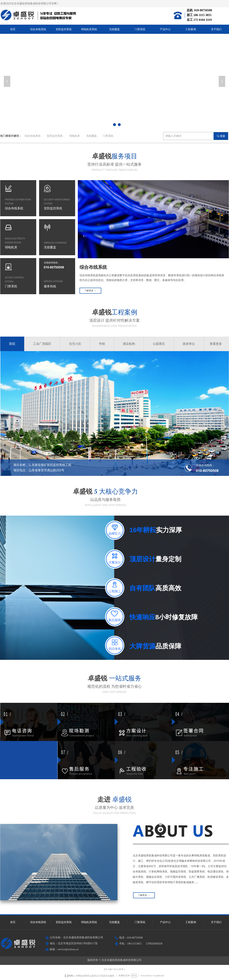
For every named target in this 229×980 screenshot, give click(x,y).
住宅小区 (75, 344)
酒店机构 (129, 344)
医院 (12, 344)
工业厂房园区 (42, 344)
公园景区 (159, 344)
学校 (102, 344)
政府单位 (189, 344)
